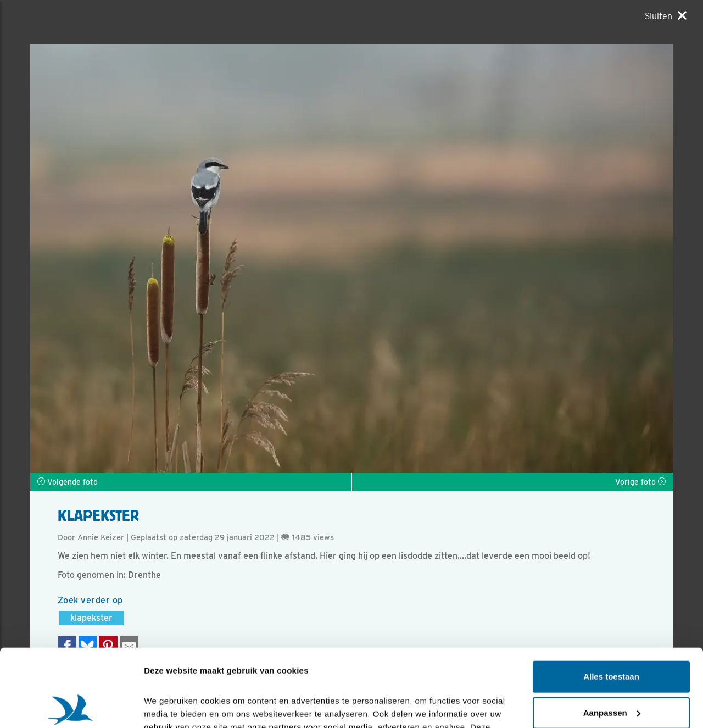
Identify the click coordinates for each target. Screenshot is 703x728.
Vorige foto (640, 482)
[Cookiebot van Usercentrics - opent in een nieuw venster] (71, 707)
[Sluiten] (666, 16)
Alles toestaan (611, 599)
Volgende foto (68, 482)
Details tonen (170, 706)
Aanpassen (612, 635)
